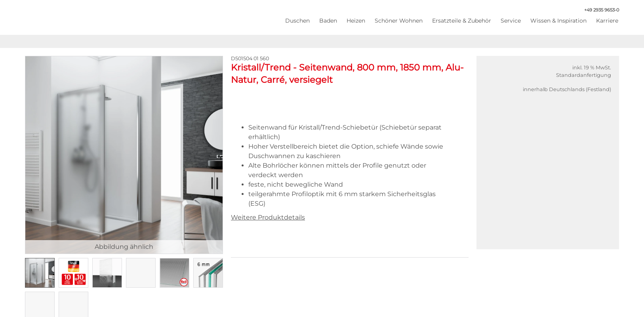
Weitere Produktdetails (268, 217)
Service (511, 21)
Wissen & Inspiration (558, 21)
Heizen (356, 21)
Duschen (297, 21)
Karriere (607, 21)
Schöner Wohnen (399, 21)
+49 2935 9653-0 (597, 10)
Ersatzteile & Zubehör (462, 21)
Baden (328, 21)
